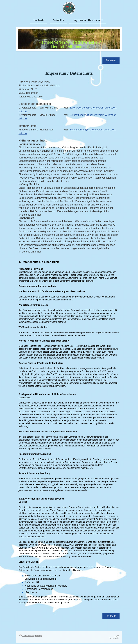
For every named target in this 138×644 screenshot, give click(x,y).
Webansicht (114, 635)
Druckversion (27, 632)
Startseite (111, 60)
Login (116, 632)
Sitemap (38, 632)
